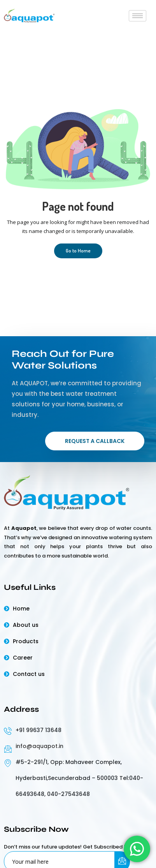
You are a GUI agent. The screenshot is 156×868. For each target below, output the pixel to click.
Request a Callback (95, 441)
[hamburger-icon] (138, 16)
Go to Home (78, 251)
